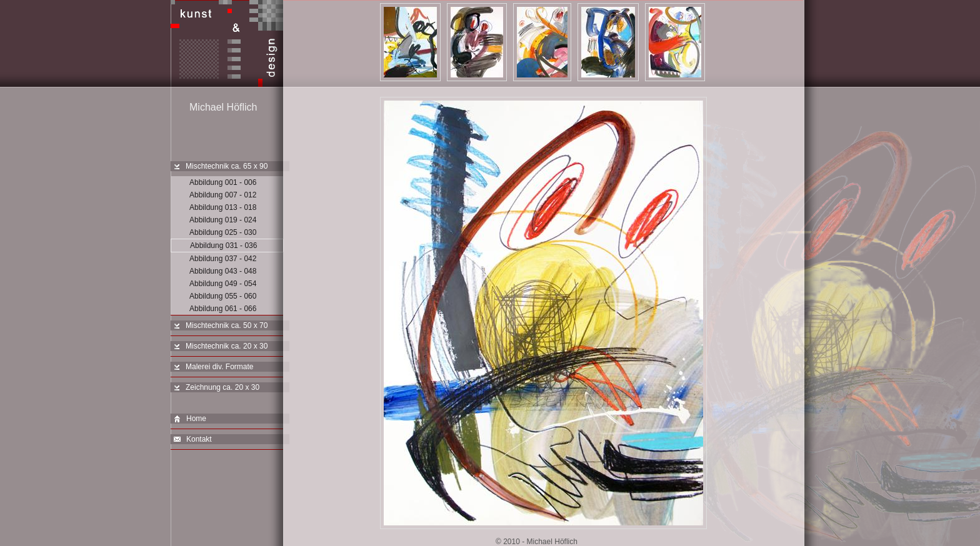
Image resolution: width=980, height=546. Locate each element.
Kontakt (193, 439)
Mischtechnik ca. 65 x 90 (227, 166)
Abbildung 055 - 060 (223, 296)
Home (190, 419)
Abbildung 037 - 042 (223, 259)
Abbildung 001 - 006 (223, 182)
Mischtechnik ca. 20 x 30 (227, 346)
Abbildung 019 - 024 (223, 220)
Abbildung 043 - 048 (223, 271)
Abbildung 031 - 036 (223, 246)
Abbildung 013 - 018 (223, 207)
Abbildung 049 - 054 (223, 284)
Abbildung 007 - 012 (223, 195)
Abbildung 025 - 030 (223, 232)
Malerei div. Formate (219, 367)
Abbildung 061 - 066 (223, 309)
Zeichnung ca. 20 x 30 (222, 387)
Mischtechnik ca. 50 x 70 (227, 325)
